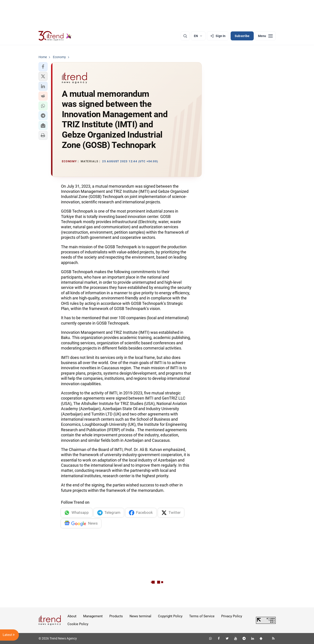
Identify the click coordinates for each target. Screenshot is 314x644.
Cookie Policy (78, 624)
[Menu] (265, 36)
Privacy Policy (232, 616)
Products (116, 616)
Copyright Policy (170, 616)
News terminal (140, 616)
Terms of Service (202, 616)
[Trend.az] (55, 36)
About (72, 616)
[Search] (185, 36)
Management (93, 616)
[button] (43, 67)
